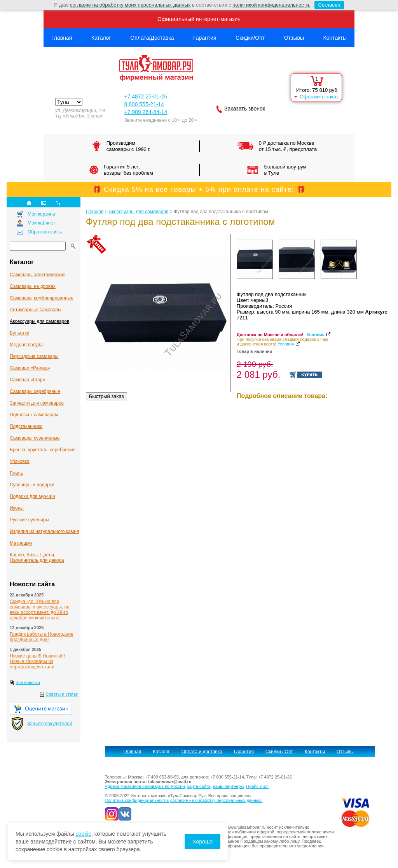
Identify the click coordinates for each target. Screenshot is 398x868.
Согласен (327, 5)
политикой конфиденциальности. (271, 5)
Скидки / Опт (279, 752)
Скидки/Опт (250, 38)
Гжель (16, 473)
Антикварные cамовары (36, 310)
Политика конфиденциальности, (137, 800)
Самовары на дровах (33, 286)
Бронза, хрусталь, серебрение (43, 450)
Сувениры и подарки (32, 485)
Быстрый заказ (106, 396)
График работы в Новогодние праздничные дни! (42, 637)
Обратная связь (45, 232)
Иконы (17, 508)
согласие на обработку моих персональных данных (130, 5)
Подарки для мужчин (32, 496)
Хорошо (202, 842)
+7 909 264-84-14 (146, 112)
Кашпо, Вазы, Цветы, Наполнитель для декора (37, 558)
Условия (316, 335)
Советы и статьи (62, 694)
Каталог (101, 38)
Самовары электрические (38, 275)
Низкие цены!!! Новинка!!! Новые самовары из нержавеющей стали (37, 661)
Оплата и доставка (202, 752)
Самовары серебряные (35, 391)
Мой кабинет (41, 223)
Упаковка (20, 461)
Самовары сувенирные (35, 438)
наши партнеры (228, 786)
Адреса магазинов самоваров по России (145, 786)
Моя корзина (41, 214)
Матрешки (21, 543)
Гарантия (205, 38)
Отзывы (294, 38)
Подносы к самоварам (34, 415)
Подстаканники (26, 426)
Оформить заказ (319, 97)
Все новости (28, 682)
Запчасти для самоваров (37, 403)
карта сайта (199, 786)
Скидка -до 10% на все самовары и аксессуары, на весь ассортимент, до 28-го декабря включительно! (40, 610)
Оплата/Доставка (152, 38)
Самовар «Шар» (27, 380)
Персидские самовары (34, 356)
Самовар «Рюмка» (30, 368)
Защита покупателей (50, 724)
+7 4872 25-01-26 (146, 96)
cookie (84, 834)
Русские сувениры (29, 520)
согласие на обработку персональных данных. (216, 800)
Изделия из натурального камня (44, 531)
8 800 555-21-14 (144, 104)
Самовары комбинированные (42, 298)
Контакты (335, 38)
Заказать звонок (245, 109)
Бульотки (19, 333)
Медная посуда (26, 345)
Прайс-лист (257, 786)
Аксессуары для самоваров (39, 321)
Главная (62, 38)
